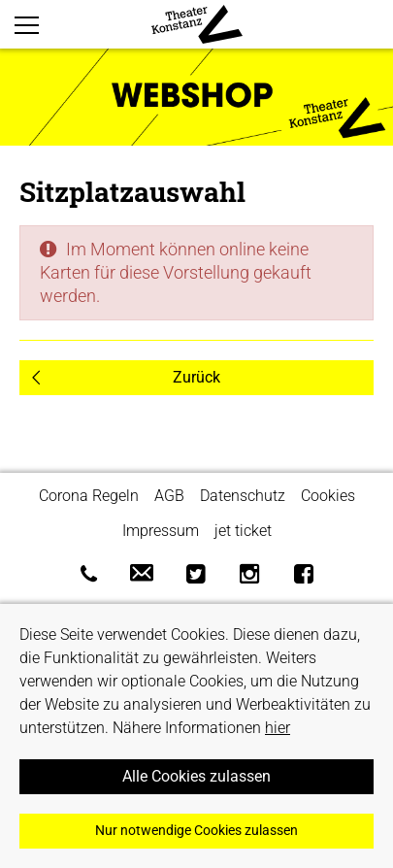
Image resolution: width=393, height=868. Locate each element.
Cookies (328, 496)
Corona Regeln (89, 496)
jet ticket (243, 531)
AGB (169, 496)
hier (278, 728)
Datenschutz (243, 496)
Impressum (161, 531)
